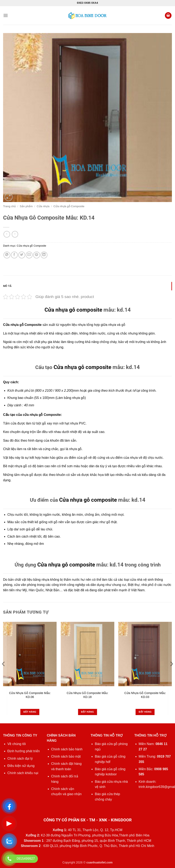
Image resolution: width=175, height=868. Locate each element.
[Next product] (7, 234)
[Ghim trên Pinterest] (37, 255)
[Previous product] (15, 234)
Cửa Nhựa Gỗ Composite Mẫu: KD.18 (88, 695)
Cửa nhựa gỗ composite (73, 310)
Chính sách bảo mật (66, 756)
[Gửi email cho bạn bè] (29, 255)
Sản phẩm (26, 206)
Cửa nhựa (43, 206)
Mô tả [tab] (7, 286)
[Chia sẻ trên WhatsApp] (7, 255)
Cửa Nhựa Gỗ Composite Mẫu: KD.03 (145, 695)
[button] (6, 15)
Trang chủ (9, 206)
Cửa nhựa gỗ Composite (69, 206)
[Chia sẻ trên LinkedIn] (44, 255)
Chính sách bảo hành (67, 749)
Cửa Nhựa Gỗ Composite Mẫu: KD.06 (30, 695)
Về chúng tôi (17, 744)
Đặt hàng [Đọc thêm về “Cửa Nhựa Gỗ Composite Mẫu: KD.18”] (87, 712)
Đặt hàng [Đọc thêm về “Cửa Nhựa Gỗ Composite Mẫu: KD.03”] (145, 712)
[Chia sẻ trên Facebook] (14, 255)
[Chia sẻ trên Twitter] (22, 255)
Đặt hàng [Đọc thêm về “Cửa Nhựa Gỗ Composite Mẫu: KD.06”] (30, 712)
